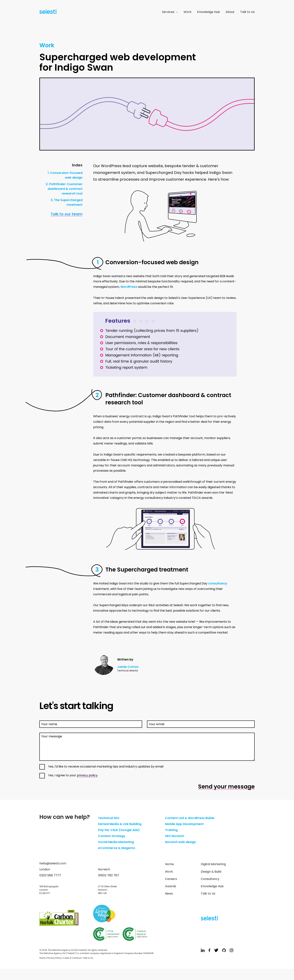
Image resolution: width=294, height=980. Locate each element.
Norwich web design (180, 842)
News (169, 894)
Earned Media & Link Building (120, 824)
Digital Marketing (213, 864)
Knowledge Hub (208, 12)
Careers (171, 879)
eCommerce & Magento (117, 848)
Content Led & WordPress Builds (190, 818)
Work (187, 12)
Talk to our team (67, 214)
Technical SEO (109, 818)
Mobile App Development (184, 824)
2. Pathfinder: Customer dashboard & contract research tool (64, 189)
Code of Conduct (72, 958)
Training (171, 830)
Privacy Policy (54, 958)
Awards (171, 886)
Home (169, 864)
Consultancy (210, 879)
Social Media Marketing (116, 842)
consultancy (218, 583)
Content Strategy (112, 836)
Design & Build (211, 872)
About (230, 12)
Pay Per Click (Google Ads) (119, 830)
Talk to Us (247, 12)
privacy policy (87, 775)
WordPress (129, 287)
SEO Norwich (175, 836)
